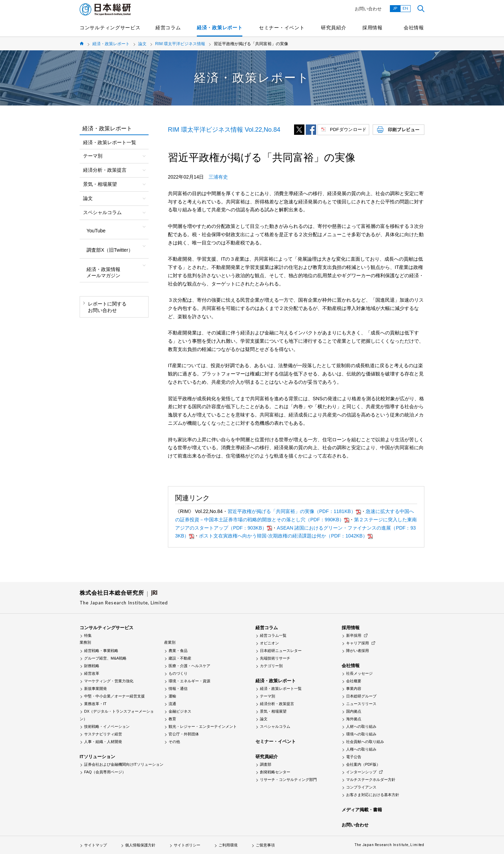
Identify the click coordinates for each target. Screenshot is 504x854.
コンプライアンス (361, 787)
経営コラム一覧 (273, 635)
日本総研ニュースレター (281, 651)
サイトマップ (95, 845)
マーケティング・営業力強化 (109, 681)
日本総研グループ (361, 696)
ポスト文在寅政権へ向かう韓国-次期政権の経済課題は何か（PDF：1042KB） (283, 536)
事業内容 (354, 689)
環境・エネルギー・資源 (189, 681)
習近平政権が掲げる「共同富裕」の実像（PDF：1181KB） (292, 511)
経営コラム (168, 28)
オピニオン (269, 643)
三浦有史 (218, 177)
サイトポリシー (187, 845)
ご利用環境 (228, 845)
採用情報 (372, 28)
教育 (172, 719)
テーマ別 (268, 696)
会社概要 (354, 681)
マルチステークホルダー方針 (371, 780)
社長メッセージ (359, 673)
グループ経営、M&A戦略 (105, 658)
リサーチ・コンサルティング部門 (288, 780)
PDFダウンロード (348, 129)
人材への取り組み (361, 726)
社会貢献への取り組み (365, 742)
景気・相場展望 (273, 711)
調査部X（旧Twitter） (110, 250)
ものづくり (178, 673)
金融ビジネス (180, 711)
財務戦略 (92, 666)
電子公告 (354, 757)
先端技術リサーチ (275, 658)
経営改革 (92, 673)
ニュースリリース (361, 704)
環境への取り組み (361, 734)
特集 (88, 635)
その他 (174, 742)
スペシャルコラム (275, 726)
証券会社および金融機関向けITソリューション (124, 764)
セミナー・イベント (282, 28)
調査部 (266, 764)
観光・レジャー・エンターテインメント (203, 726)
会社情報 (414, 28)
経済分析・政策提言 (277, 704)
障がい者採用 (357, 651)
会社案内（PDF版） (363, 764)
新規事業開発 (95, 689)
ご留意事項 (265, 845)
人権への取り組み (361, 749)
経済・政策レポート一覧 (110, 142)
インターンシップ (361, 772)
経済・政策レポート (220, 28)
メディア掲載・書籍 (362, 810)
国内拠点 (354, 711)
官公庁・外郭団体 (184, 734)
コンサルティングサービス (110, 28)
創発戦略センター (275, 772)
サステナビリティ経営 (103, 734)
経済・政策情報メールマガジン (103, 272)
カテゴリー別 (271, 666)
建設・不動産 (180, 658)
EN (405, 8)
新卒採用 (354, 635)
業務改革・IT (95, 704)
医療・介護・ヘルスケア (189, 666)
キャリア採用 (357, 643)
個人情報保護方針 (140, 845)
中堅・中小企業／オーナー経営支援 (114, 696)
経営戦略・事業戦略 (101, 651)
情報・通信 (178, 689)
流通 (172, 704)
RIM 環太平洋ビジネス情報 (180, 44)
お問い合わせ (368, 9)
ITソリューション (97, 757)
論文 (142, 44)
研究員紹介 (334, 28)
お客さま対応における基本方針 (373, 795)
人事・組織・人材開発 (103, 742)
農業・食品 (178, 651)
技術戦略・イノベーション (107, 726)
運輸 (172, 696)
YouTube (96, 231)
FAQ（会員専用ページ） (105, 772)
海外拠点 (354, 719)
